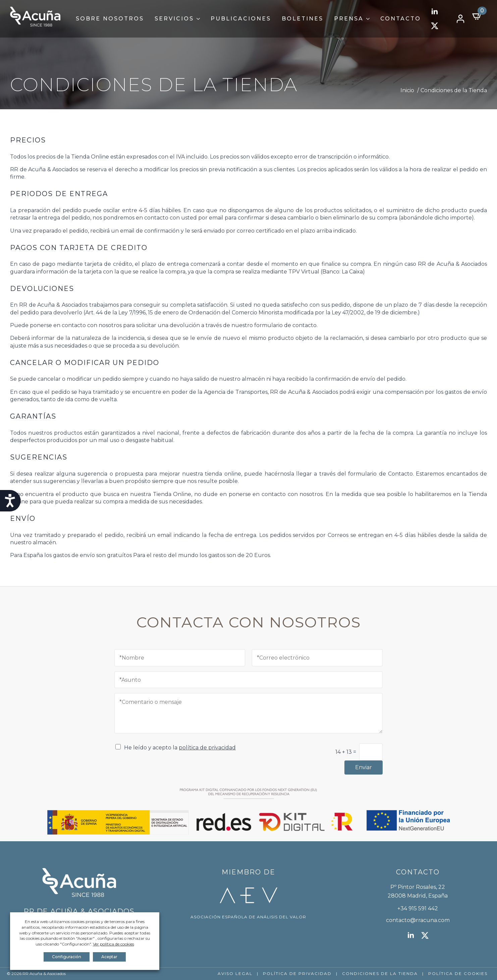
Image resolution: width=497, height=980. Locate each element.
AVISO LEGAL (235, 973)
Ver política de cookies (114, 944)
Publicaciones (241, 19)
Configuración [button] (67, 957)
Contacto (401, 19)
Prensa (349, 19)
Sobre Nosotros (110, 19)
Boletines (302, 19)
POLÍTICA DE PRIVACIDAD (297, 973)
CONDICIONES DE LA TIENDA (380, 973)
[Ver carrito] (477, 16)
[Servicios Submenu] (200, 19)
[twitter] (435, 26)
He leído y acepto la (180, 748)
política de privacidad (207, 748)
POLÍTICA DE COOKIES (458, 973)
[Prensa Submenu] (369, 19)
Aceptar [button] (109, 957)
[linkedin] (435, 12)
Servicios (174, 19)
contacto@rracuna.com (418, 920)
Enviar (364, 767)
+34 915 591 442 (418, 908)
